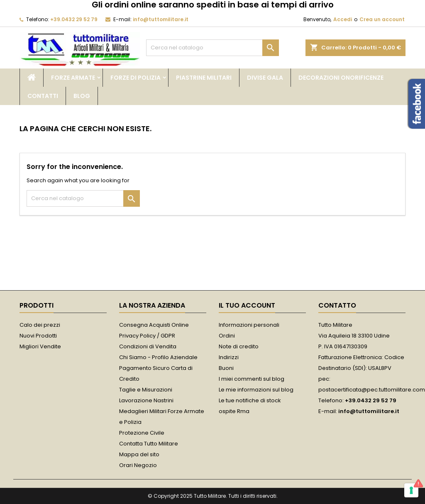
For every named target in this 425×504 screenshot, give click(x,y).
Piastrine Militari (204, 78)
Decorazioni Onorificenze (341, 78)
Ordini (227, 336)
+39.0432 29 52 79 (74, 19)
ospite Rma (234, 411)
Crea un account (382, 19)
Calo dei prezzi (40, 325)
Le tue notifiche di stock (250, 400)
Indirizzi (229, 357)
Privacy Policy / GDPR (147, 336)
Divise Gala (265, 78)
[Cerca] (212, 48)
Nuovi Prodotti (38, 336)
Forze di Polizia (136, 78)
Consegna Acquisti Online (154, 325)
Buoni (226, 368)
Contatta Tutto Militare (149, 444)
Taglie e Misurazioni (146, 390)
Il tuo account (247, 305)
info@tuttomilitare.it (161, 19)
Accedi (343, 19)
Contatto (337, 305)
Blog (82, 96)
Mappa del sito (139, 454)
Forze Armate (73, 78)
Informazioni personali (249, 325)
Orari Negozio (138, 465)
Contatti (43, 96)
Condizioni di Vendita (148, 346)
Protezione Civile (142, 433)
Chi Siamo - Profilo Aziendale (158, 357)
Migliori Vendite (40, 346)
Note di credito (239, 346)
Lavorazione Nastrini (146, 400)
